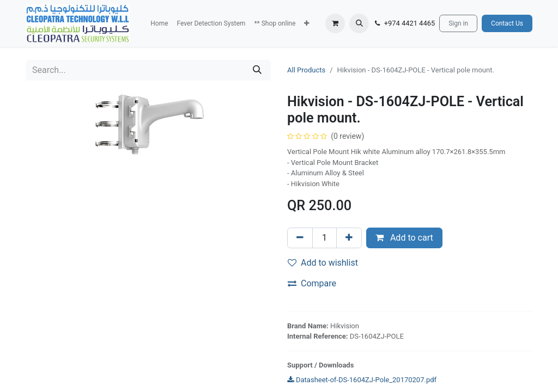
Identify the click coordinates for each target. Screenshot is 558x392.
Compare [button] (312, 283)
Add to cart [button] (404, 238)
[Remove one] (300, 238)
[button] (307, 23)
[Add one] (349, 238)
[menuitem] (159, 23)
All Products (306, 70)
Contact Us (507, 23)
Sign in (458, 23)
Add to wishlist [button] (323, 263)
